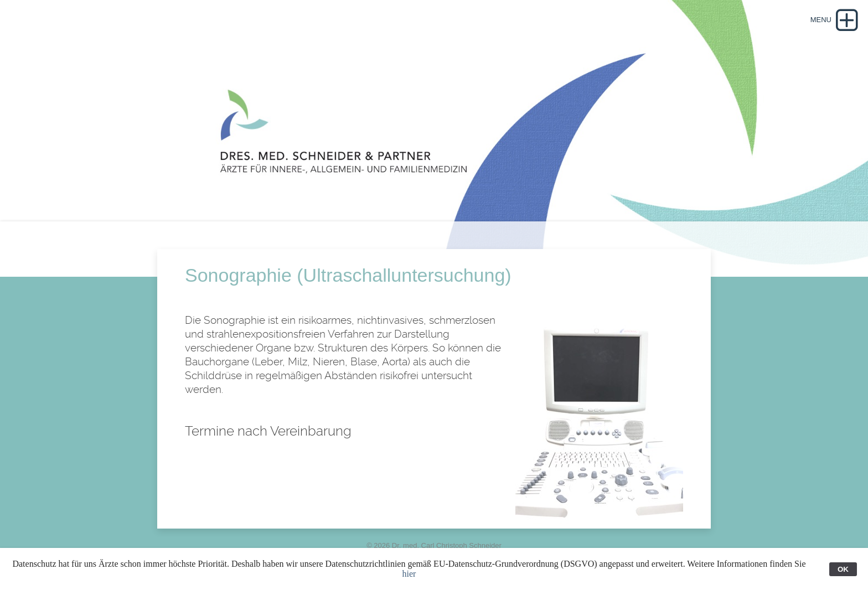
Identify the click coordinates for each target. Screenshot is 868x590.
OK (843, 569)
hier (409, 574)
